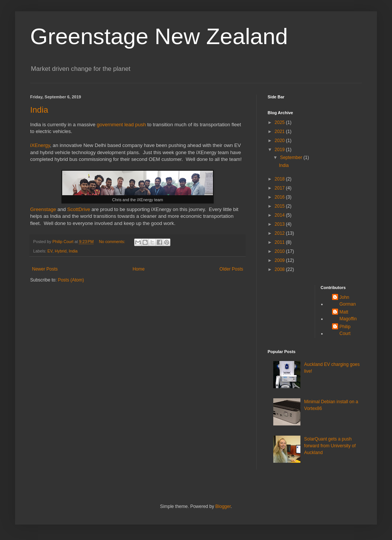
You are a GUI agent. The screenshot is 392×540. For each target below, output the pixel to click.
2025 (280, 122)
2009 (280, 260)
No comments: (113, 242)
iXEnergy (40, 145)
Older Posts (231, 269)
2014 (280, 215)
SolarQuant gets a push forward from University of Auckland (330, 446)
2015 (280, 206)
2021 (280, 132)
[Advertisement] (291, 309)
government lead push (122, 125)
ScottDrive (79, 209)
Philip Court (345, 330)
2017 (280, 188)
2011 (280, 242)
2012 (280, 233)
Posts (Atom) (71, 280)
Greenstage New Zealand (159, 36)
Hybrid (60, 251)
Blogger (223, 506)
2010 (280, 251)
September (292, 158)
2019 (280, 150)
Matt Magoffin (348, 315)
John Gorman (348, 301)
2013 (280, 224)
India (39, 110)
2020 (280, 141)
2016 (280, 197)
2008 (280, 269)
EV (50, 251)
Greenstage (43, 209)
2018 (280, 179)
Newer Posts (45, 269)
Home (139, 269)
